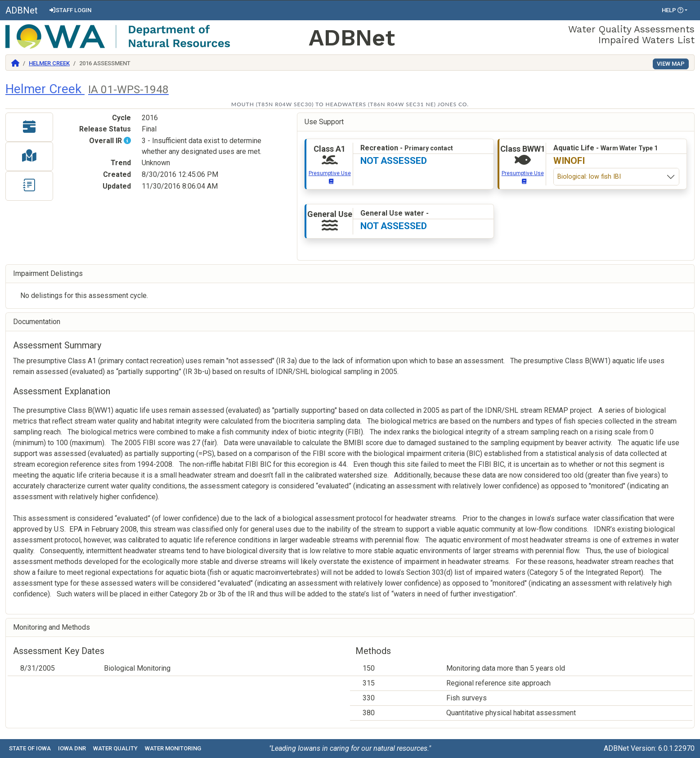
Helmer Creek (49, 63)
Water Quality (115, 748)
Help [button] (673, 10)
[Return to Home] (15, 63)
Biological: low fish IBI (589, 177)
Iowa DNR (72, 748)
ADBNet (22, 10)
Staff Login (70, 10)
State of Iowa (30, 748)
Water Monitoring (173, 748)
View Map (671, 64)
